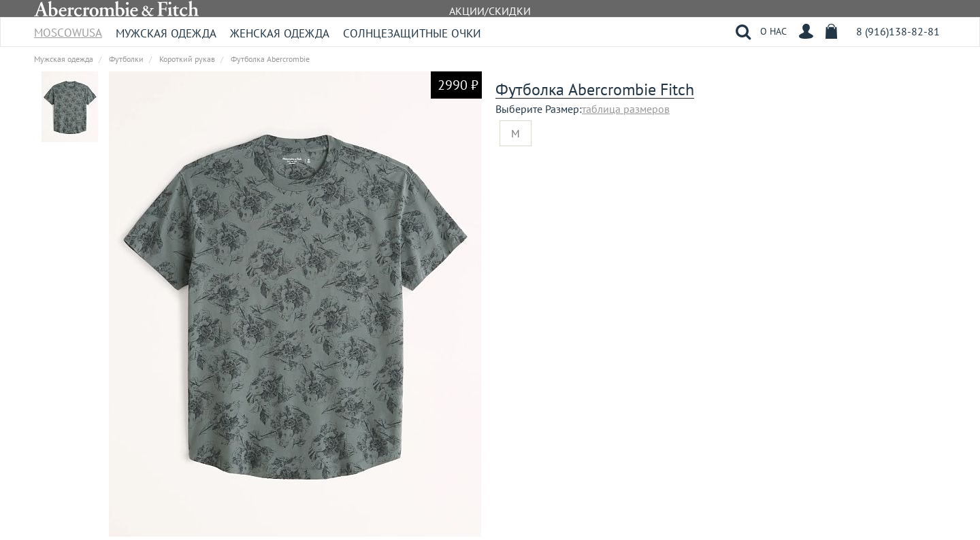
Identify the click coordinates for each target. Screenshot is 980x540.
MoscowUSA (68, 28)
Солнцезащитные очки (412, 33)
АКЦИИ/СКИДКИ (490, 11)
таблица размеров (626, 109)
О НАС (773, 31)
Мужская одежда (166, 33)
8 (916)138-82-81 (898, 31)
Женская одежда (280, 33)
